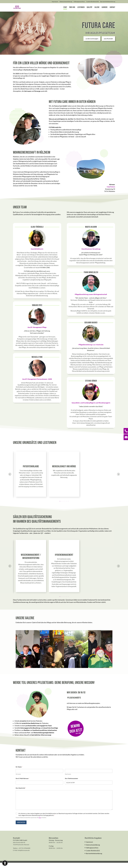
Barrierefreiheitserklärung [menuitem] (108, 2)
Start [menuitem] (65, 8)
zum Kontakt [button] (108, 44)
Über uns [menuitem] (72, 8)
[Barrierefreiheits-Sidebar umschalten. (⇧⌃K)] (5, 863)
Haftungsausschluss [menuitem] (79, 2)
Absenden (21, 828)
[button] (118, 479)
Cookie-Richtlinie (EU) (93, 856)
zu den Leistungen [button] (92, 44)
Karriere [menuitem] (105, 8)
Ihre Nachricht (21, 793)
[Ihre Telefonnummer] (89, 788)
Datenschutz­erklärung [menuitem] (66, 2)
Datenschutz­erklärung (93, 850)
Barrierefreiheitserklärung (94, 859)
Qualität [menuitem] (89, 8)
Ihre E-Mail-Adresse (22, 784)
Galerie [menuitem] (97, 8)
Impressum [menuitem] (55, 2)
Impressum (89, 847)
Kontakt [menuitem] (112, 8)
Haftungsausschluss (92, 853)
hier (40, 823)
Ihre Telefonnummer (72, 784)
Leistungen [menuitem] (81, 8)
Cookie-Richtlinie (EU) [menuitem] (93, 2)
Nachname (68, 779)
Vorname (18, 779)
